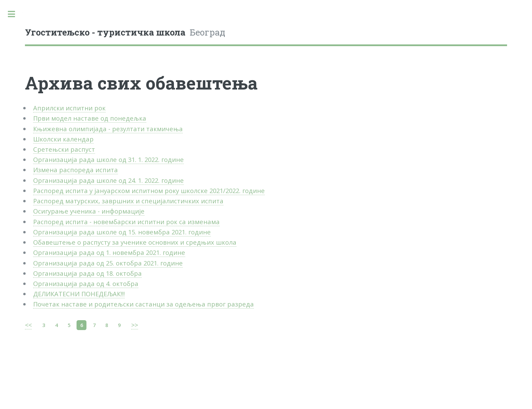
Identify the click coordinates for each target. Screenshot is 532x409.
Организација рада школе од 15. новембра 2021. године (122, 232)
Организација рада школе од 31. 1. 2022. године (108, 159)
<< (28, 325)
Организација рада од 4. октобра (86, 283)
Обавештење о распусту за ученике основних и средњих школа (135, 242)
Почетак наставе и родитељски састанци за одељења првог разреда (144, 304)
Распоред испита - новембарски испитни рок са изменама (126, 222)
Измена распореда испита (76, 170)
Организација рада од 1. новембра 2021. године (109, 252)
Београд (125, 32)
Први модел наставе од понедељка (90, 118)
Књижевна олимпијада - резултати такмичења (108, 129)
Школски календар (63, 139)
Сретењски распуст (64, 149)
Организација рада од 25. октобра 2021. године (108, 263)
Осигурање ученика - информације (89, 211)
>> (135, 325)
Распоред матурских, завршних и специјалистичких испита (128, 201)
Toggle (11, 14)
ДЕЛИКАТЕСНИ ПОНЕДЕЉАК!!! (79, 294)
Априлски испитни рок (69, 108)
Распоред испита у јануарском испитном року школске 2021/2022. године (149, 190)
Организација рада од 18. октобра (87, 273)
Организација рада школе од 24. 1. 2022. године (108, 180)
